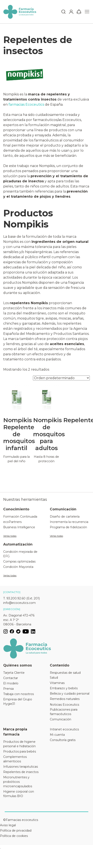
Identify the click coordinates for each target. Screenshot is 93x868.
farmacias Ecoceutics (26, 104)
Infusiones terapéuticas (21, 767)
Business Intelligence (19, 527)
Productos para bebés (20, 751)
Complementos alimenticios (15, 759)
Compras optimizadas (19, 561)
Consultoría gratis (63, 740)
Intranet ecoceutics (64, 729)
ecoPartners (12, 522)
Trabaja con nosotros (18, 694)
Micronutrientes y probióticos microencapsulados (18, 782)
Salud (54, 678)
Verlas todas (10, 536)
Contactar (11, 678)
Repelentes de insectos (21, 772)
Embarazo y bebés (64, 688)
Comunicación (61, 719)
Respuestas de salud (65, 673)
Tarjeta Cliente (14, 673)
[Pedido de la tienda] (61, 378)
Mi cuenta (57, 735)
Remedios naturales (65, 699)
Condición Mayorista (18, 567)
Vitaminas (57, 683)
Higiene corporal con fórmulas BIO (19, 794)
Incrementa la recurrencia (69, 522)
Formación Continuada (20, 517)
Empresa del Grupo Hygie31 (18, 702)
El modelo (11, 683)
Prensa (8, 689)
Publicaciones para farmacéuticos (64, 712)
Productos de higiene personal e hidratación (19, 744)
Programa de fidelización (68, 527)
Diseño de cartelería (65, 517)
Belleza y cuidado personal (70, 694)
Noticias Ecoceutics (64, 705)
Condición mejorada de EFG (20, 554)
